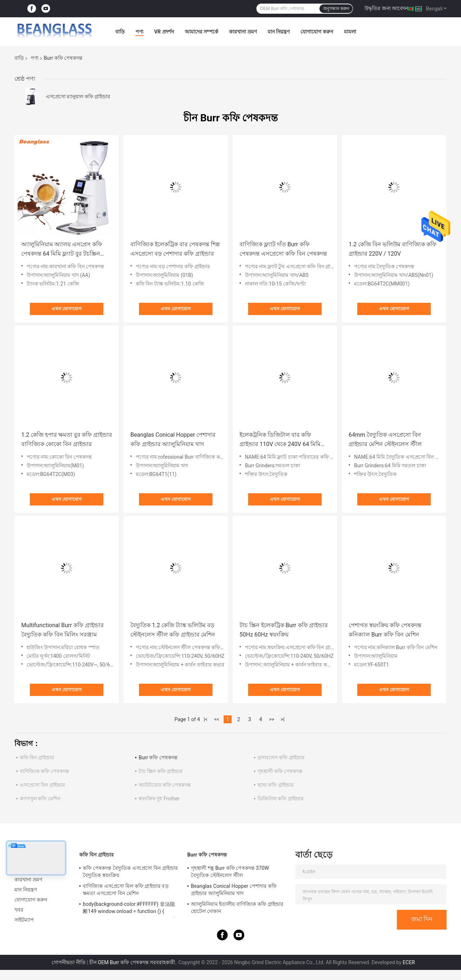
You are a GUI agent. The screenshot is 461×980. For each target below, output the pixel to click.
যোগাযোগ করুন (317, 32)
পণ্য (139, 32)
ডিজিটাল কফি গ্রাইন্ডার (281, 799)
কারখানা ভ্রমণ (243, 32)
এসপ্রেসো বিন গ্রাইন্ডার (42, 785)
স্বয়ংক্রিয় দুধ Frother (159, 799)
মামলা (350, 32)
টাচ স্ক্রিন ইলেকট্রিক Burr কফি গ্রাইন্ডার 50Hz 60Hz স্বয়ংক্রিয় (284, 630)
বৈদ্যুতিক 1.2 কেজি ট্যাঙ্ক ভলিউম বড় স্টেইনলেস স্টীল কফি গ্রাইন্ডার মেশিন (173, 630)
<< (217, 719)
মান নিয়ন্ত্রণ (279, 32)
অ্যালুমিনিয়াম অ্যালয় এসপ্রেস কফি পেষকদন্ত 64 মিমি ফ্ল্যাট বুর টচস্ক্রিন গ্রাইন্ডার (62, 250)
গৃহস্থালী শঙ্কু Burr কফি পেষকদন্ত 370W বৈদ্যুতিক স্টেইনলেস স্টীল (230, 872)
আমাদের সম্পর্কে (202, 32)
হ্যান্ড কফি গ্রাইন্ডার (276, 785)
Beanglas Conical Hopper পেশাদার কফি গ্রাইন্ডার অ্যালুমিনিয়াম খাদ (173, 439)
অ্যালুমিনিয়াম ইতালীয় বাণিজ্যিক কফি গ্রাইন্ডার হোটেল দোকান (237, 908)
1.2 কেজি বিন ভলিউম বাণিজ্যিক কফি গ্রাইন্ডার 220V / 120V (393, 249)
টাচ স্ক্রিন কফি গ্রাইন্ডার (161, 771)
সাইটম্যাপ (24, 920)
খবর (19, 910)
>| (283, 719)
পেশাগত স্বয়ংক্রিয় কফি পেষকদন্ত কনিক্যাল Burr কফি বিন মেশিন (385, 630)
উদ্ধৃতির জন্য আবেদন (386, 8)
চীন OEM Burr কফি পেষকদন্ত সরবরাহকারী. (133, 962)
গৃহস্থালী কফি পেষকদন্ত (280, 771)
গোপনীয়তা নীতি (68, 962)
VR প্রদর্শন (164, 32)
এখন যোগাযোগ (67, 309)
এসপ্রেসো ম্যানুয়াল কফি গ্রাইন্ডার (78, 96)
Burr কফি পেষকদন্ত (158, 758)
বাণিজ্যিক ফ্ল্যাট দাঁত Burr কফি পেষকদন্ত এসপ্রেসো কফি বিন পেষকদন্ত (283, 249)
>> (272, 719)
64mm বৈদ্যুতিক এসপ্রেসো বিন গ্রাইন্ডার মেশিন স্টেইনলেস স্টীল (385, 439)
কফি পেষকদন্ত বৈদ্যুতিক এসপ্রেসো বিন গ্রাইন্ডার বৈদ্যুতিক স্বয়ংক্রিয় (130, 872)
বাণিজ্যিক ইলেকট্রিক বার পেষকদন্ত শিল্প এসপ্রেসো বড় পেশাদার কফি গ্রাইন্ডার (175, 249)
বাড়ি (120, 32)
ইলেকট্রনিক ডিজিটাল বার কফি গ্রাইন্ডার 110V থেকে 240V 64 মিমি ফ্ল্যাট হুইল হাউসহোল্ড (280, 440)
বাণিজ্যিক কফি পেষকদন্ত (44, 771)
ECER (409, 962)
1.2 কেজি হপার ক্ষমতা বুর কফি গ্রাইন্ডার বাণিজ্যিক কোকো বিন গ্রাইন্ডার (67, 439)
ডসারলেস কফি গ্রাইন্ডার (281, 758)
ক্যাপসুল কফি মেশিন (40, 799)
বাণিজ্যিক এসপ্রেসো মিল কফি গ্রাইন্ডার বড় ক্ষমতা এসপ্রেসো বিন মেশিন (126, 890)
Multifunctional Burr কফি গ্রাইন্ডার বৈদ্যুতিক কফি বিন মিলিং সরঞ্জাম (62, 630)
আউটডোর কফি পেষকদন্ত (165, 785)
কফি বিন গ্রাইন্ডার (37, 758)
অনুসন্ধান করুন (336, 9)
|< (206, 719)
